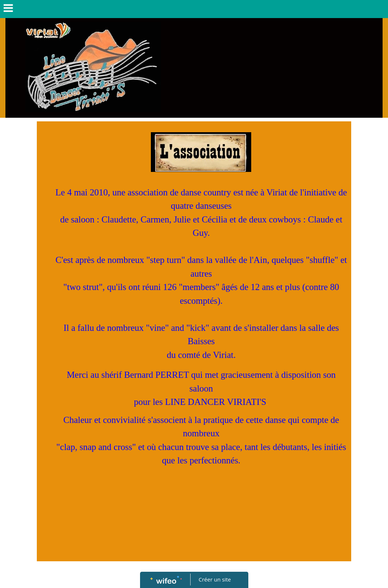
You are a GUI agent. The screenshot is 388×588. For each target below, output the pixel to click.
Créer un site (215, 579)
